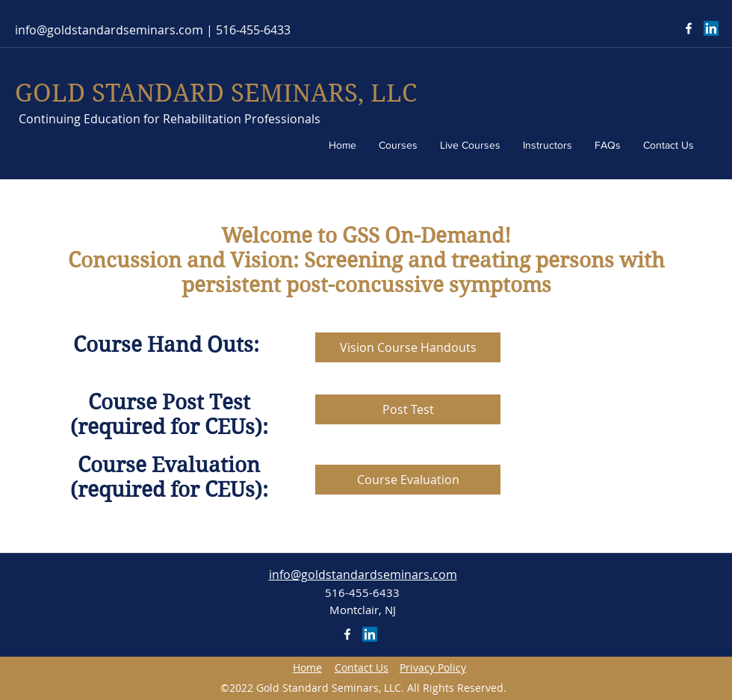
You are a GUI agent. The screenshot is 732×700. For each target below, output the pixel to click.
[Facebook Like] (650, 28)
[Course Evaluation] (408, 480)
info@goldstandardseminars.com (109, 30)
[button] (362, 668)
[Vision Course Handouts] (408, 347)
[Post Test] (408, 409)
